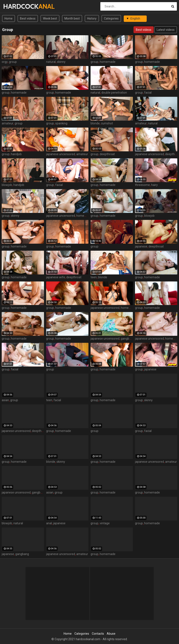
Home (9, 18)
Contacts (98, 634)
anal (49, 523)
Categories (111, 18)
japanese (141, 246)
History (92, 18)
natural (51, 62)
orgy (5, 62)
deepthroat (107, 154)
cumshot (107, 123)
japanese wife (56, 277)
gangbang (128, 339)
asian (5, 400)
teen (94, 277)
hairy (154, 185)
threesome (142, 185)
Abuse (111, 634)
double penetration (114, 93)
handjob (16, 154)
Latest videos (166, 30)
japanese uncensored (61, 154)
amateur (8, 123)
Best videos (28, 18)
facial (148, 93)
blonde (95, 123)
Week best (50, 18)
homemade (108, 62)
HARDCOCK (14, 6)
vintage (105, 523)
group (13, 62)
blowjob (7, 185)
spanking (61, 123)
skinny (61, 62)
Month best (72, 18)
